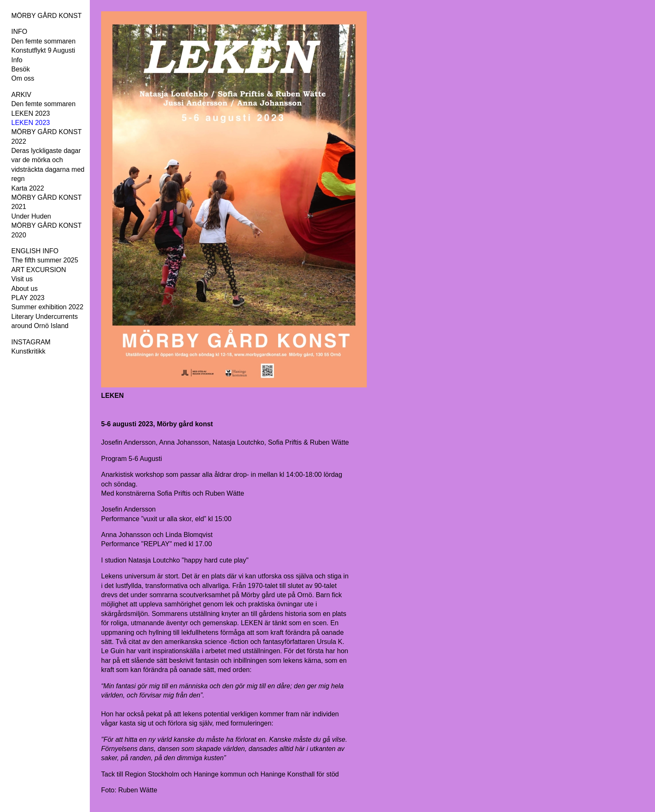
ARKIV (21, 95)
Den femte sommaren (43, 41)
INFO (19, 32)
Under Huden (31, 216)
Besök (20, 69)
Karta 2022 (28, 188)
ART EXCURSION (39, 270)
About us (24, 289)
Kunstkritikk (28, 351)
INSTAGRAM (31, 342)
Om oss (23, 78)
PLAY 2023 (28, 298)
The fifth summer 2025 (45, 260)
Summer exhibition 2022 (47, 307)
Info (17, 60)
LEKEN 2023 (31, 113)
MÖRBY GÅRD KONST (47, 16)
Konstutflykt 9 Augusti (43, 50)
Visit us (22, 279)
